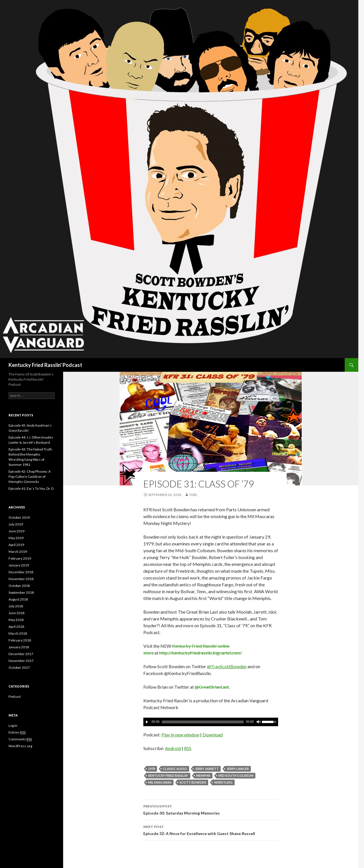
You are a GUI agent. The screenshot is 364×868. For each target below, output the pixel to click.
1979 (152, 769)
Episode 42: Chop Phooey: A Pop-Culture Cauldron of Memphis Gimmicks (30, 476)
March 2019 (18, 552)
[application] (211, 722)
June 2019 (16, 531)
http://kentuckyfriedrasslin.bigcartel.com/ (200, 653)
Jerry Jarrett (207, 769)
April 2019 (16, 545)
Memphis (203, 775)
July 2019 (16, 524)
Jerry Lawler (238, 769)
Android (173, 748)
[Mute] (258, 722)
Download (213, 735)
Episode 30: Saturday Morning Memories (211, 809)
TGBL (193, 495)
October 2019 (19, 517)
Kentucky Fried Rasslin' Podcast (45, 365)
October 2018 (19, 586)
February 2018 (20, 640)
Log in (13, 725)
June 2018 (16, 613)
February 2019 (20, 558)
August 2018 (18, 599)
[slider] (203, 722)
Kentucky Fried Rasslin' (168, 775)
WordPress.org (20, 746)
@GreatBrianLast (212, 687)
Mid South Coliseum (236, 775)
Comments (20, 739)
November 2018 (21, 579)
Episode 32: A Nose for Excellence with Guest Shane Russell (211, 830)
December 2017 (21, 654)
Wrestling (223, 782)
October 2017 (19, 667)
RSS (188, 748)
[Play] (147, 722)
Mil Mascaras (160, 782)
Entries (17, 732)
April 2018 (16, 627)
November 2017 (21, 661)
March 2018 (18, 633)
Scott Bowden (193, 782)
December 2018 (21, 572)
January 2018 (19, 647)
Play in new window (180, 735)
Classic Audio (175, 769)
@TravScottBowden (227, 666)
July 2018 (16, 606)
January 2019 (19, 565)
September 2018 (21, 592)
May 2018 (16, 620)
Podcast (15, 696)
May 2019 (16, 538)
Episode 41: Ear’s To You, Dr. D (31, 488)
